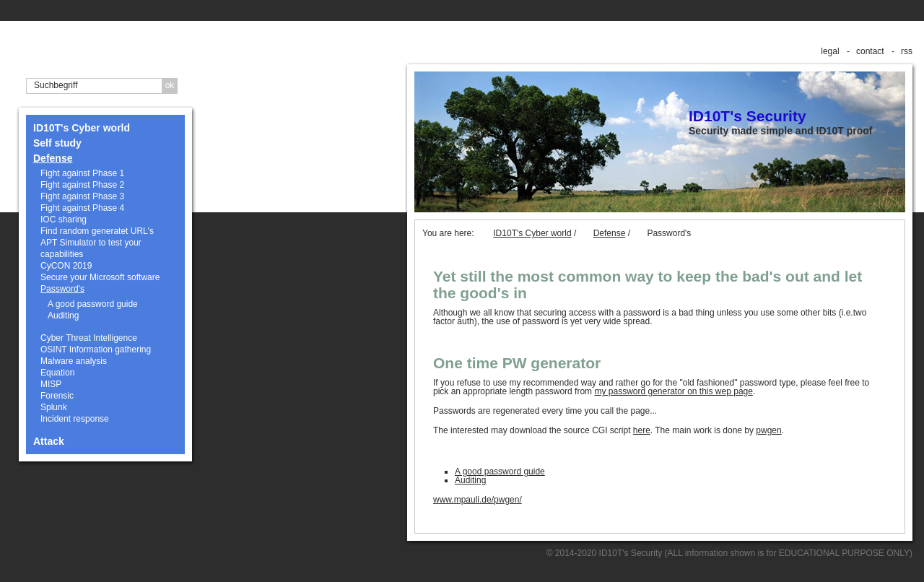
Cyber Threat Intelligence (89, 338)
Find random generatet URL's (97, 231)
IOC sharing (64, 220)
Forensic (57, 396)
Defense (53, 158)
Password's (62, 289)
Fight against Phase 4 (82, 208)
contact (870, 51)
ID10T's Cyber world (82, 128)
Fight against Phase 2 (82, 185)
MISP (51, 384)
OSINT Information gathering (96, 349)
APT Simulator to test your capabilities (91, 248)
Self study (57, 143)
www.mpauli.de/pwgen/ (478, 500)
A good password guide (93, 304)
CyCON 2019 (66, 266)
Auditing (63, 316)
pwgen (768, 430)
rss (907, 51)
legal (830, 51)
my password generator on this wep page (673, 391)
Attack (49, 441)
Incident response (75, 419)
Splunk (54, 407)
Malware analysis (74, 361)
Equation (57, 373)
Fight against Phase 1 (82, 173)
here (642, 430)
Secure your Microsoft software (100, 277)
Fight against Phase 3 (82, 196)
